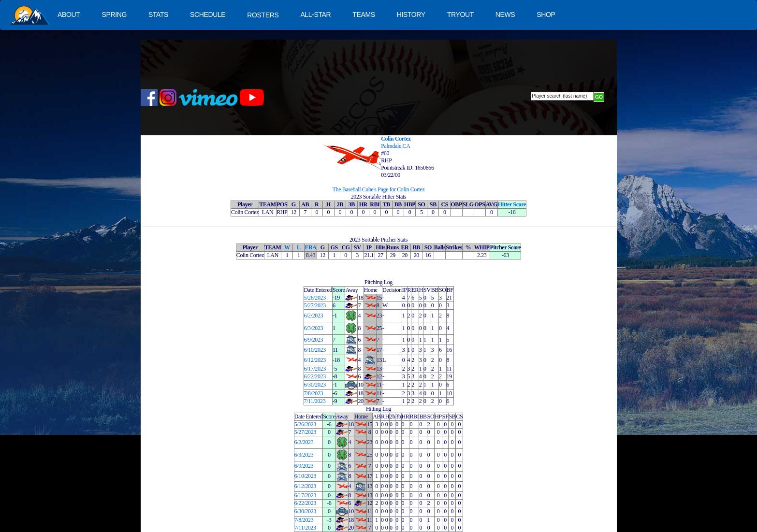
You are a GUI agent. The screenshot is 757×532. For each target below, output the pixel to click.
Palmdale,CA (395, 146)
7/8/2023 (314, 393)
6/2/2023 (314, 316)
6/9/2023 (314, 340)
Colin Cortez (396, 139)
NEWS (505, 14)
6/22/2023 (315, 376)
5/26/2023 (315, 298)
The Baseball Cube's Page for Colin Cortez (379, 189)
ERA (310, 247)
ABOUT (69, 14)
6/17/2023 (315, 369)
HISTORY (411, 14)
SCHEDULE (208, 14)
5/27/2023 (315, 305)
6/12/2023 (315, 360)
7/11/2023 (315, 401)
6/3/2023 (314, 328)
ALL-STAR (315, 14)
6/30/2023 (315, 385)
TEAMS (364, 14)
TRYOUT (460, 14)
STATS (158, 14)
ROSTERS (263, 15)
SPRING (114, 14)
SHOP (546, 14)
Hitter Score (512, 204)
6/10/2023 (315, 350)
